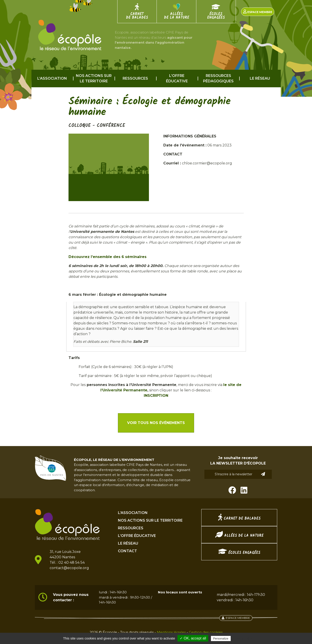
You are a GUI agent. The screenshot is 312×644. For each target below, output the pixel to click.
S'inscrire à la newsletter (240, 474)
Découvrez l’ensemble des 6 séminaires (107, 257)
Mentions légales (171, 632)
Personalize (221, 638)
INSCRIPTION (156, 396)
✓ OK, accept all (193, 638)
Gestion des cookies (206, 632)
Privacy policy (243, 638)
